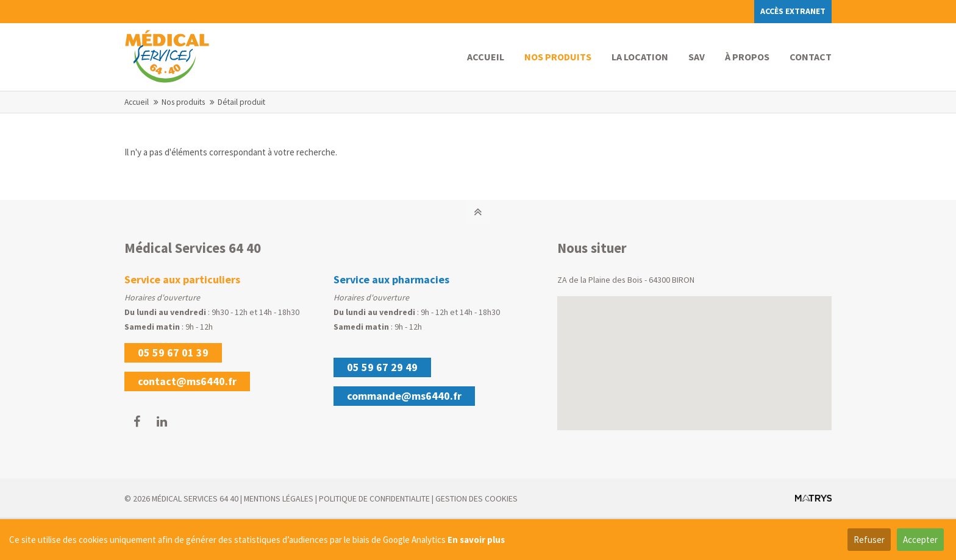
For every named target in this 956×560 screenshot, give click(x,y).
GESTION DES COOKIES (476, 498)
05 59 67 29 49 (382, 367)
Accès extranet (793, 11)
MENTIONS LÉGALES (279, 498)
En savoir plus (476, 540)
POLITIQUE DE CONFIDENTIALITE (374, 498)
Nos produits (183, 102)
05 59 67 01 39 (173, 353)
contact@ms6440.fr (187, 381)
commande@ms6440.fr (404, 396)
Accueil (137, 102)
